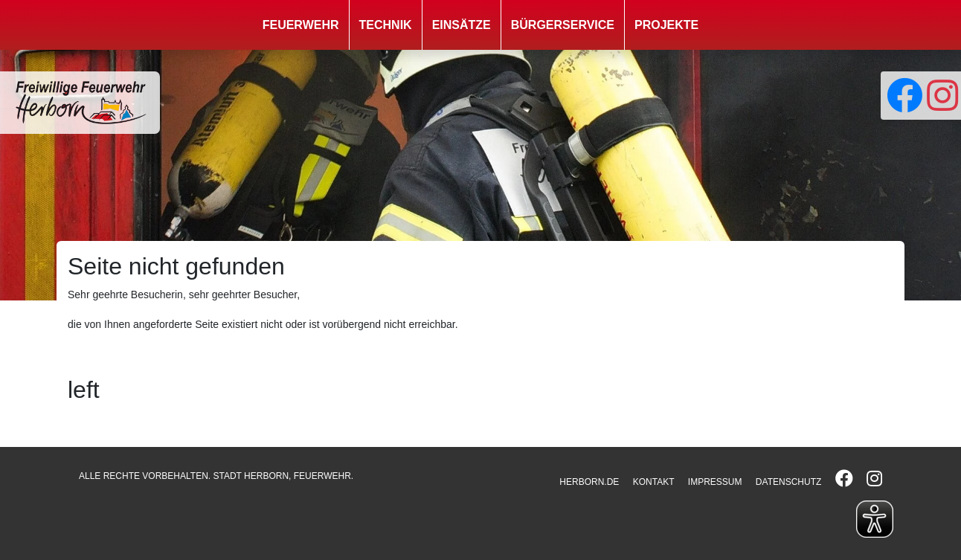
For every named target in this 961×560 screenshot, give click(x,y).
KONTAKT (654, 482)
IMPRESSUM (715, 482)
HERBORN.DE (589, 482)
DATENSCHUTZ (788, 482)
